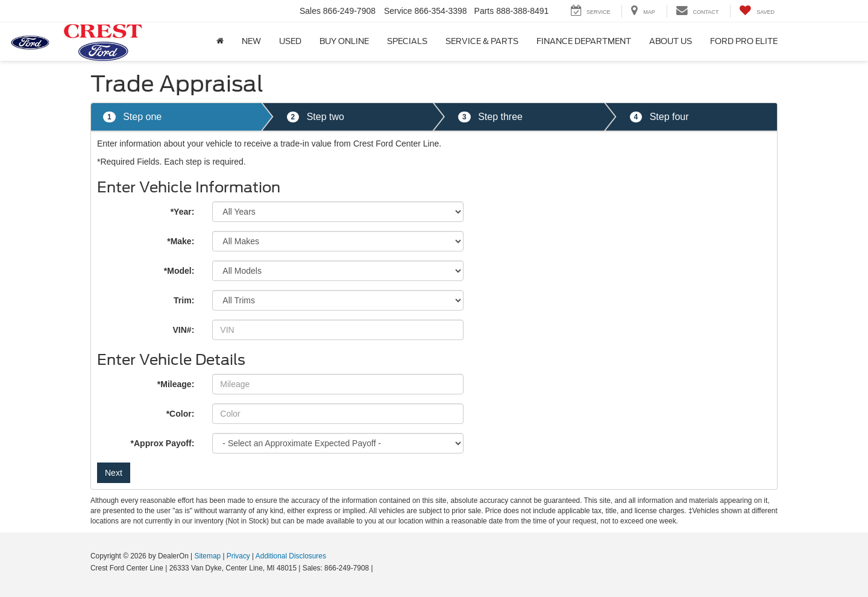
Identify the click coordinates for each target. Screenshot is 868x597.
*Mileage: (176, 384)
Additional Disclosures (291, 556)
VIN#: (184, 330)
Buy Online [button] (344, 41)
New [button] (251, 41)
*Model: (179, 271)
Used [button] (290, 41)
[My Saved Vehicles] (757, 11)
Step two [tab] (316, 117)
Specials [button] (407, 41)
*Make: (181, 241)
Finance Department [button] (584, 41)
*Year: (183, 212)
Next (114, 473)
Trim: (184, 300)
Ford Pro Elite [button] (744, 41)
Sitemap (207, 556)
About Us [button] (671, 41)
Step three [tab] (490, 117)
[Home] (220, 42)
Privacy (238, 556)
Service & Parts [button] (482, 41)
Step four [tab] (659, 117)
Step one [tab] (132, 117)
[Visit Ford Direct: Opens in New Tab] (378, 568)
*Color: (181, 414)
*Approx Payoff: (163, 443)
